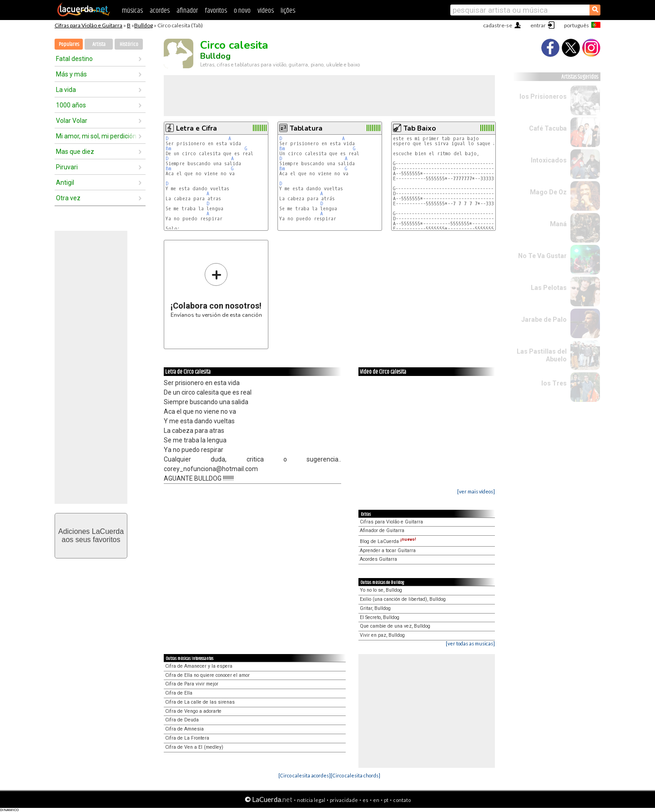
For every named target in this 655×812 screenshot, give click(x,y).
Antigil (65, 183)
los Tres (554, 383)
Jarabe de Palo (544, 320)
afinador (187, 11)
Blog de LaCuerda (388, 541)
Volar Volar (72, 121)
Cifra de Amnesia (184, 729)
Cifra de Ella (179, 693)
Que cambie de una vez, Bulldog (395, 626)
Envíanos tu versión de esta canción (216, 290)
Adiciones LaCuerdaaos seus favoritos (91, 535)
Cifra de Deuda (182, 720)
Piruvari (67, 167)
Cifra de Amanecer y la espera (199, 666)
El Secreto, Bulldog (380, 617)
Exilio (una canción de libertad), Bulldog (403, 599)
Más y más (71, 74)
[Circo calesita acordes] (305, 775)
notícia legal (311, 800)
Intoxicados (549, 160)
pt (386, 800)
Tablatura (306, 128)
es (365, 800)
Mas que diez (75, 152)
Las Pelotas (549, 288)
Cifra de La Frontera (187, 738)
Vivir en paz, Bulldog (382, 635)
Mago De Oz (548, 192)
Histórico (129, 44)
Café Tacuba (548, 128)
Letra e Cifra (196, 128)
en (376, 800)
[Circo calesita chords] (355, 775)
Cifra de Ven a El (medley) (194, 747)
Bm (168, 149)
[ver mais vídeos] (476, 491)
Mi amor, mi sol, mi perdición (96, 136)
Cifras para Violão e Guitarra (88, 25)
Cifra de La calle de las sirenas (200, 702)
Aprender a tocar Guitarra (388, 551)
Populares (69, 44)
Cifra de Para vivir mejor (192, 684)
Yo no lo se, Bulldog (381, 590)
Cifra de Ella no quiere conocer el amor (207, 675)
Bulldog (144, 25)
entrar (538, 25)
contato (402, 800)
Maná (558, 224)
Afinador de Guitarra (382, 530)
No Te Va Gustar (542, 256)
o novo (242, 11)
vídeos (266, 11)
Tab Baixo (420, 128)
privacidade (344, 800)
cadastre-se (498, 25)
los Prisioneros (543, 96)
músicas (132, 11)
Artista (99, 44)
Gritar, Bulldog (375, 608)
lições (288, 11)
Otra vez (68, 198)
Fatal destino (74, 59)
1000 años (71, 105)
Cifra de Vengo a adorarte (193, 711)
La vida (66, 90)
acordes (160, 11)
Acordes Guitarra (378, 559)
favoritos (216, 11)
